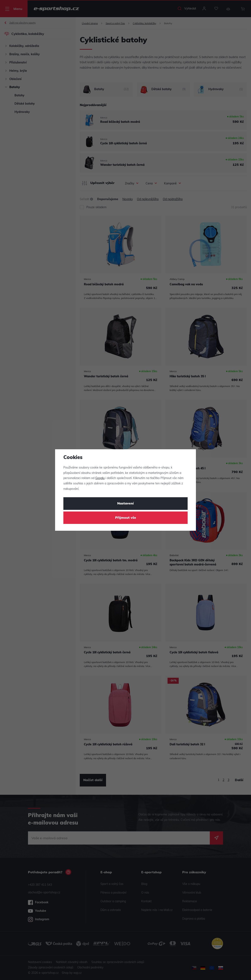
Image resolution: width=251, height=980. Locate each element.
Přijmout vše (126, 518)
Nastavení (125, 504)
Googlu (100, 478)
